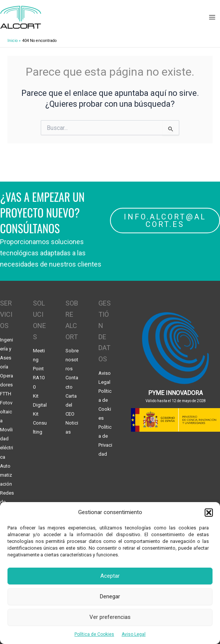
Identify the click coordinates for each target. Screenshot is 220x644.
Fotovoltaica (6, 412)
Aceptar (110, 576)
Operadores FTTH (7, 385)
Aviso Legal (134, 634)
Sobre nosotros (72, 360)
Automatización (6, 475)
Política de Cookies (94, 634)
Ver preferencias (110, 617)
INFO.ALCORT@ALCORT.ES (165, 221)
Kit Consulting (40, 423)
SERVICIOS (6, 314)
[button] (209, 513)
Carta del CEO (71, 405)
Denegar (110, 596)
